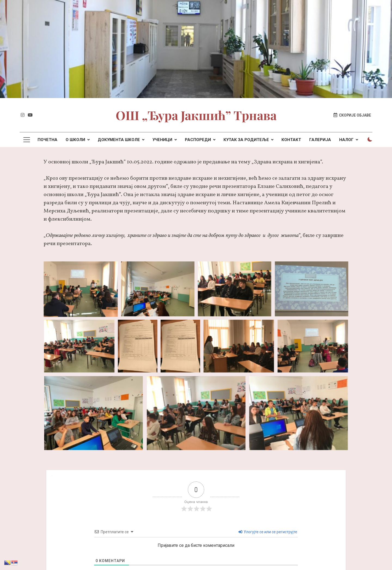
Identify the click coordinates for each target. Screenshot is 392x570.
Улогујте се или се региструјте (268, 532)
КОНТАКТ (291, 140)
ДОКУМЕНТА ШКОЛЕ (119, 140)
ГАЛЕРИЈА (320, 140)
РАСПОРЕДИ (198, 140)
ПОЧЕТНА (48, 140)
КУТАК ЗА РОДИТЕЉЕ (246, 140)
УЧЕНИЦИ (162, 140)
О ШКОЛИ (75, 140)
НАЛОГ (346, 140)
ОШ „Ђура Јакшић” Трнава (196, 115)
